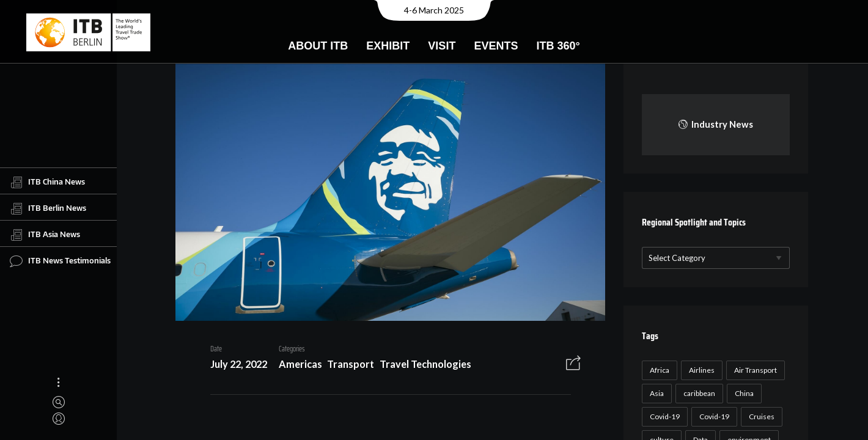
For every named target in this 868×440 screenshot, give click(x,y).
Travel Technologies (421, 366)
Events (496, 46)
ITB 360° (558, 46)
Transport (346, 366)
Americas (296, 366)
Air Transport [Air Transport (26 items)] (754, 370)
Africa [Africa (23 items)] (658, 370)
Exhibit (388, 46)
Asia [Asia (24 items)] (656, 393)
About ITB (318, 46)
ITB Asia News (45, 235)
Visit (442, 46)
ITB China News (47, 182)
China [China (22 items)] (743, 393)
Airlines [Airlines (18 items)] (701, 370)
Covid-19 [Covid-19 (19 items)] (713, 416)
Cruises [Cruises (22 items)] (760, 416)
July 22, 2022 (234, 366)
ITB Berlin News (48, 208)
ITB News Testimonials (60, 261)
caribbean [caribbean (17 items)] (698, 393)
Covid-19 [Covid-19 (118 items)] (664, 416)
